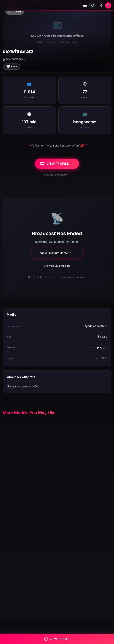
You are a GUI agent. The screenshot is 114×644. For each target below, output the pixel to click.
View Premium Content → (57, 253)
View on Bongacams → (57, 175)
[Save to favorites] (12, 67)
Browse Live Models (57, 266)
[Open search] (93, 5)
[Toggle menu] (85, 5)
